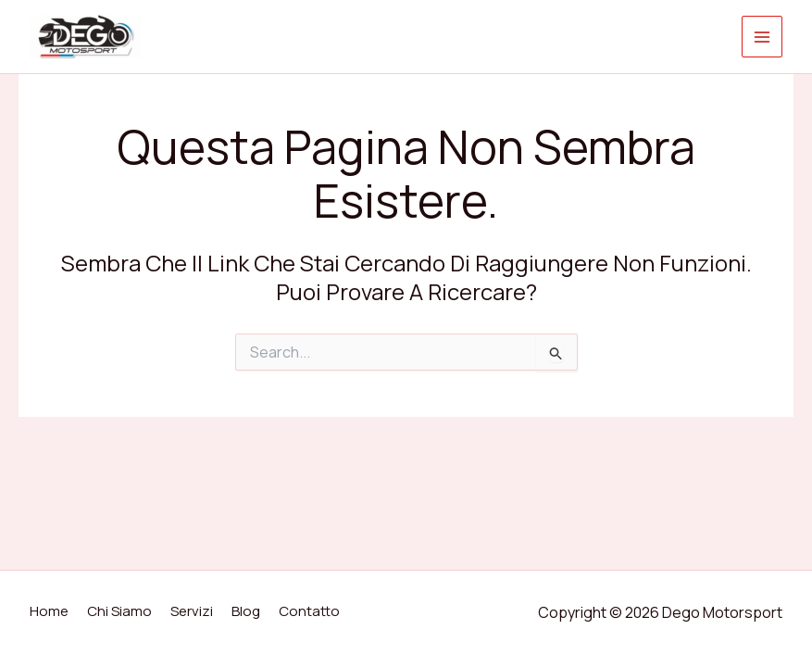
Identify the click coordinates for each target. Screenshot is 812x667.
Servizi (192, 611)
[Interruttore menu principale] (762, 37)
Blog (246, 611)
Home (49, 611)
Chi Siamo (119, 611)
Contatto (309, 611)
